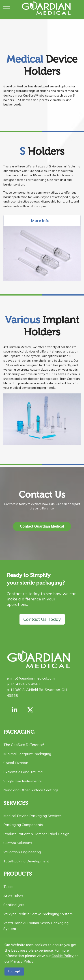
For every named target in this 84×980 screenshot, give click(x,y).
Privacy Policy (22, 961)
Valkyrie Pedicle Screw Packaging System (38, 914)
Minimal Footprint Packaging (27, 754)
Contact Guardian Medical (42, 526)
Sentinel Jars (14, 905)
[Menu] (7, 7)
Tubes (8, 887)
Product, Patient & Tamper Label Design (36, 834)
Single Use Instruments (23, 781)
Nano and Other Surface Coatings (31, 790)
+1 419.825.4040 (25, 684)
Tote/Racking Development (26, 861)
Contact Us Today (42, 619)
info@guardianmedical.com (32, 678)
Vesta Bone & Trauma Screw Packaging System (36, 926)
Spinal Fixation (16, 763)
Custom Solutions (18, 843)
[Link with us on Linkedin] (15, 710)
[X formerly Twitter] (30, 710)
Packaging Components (23, 825)
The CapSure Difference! (24, 745)
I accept (14, 971)
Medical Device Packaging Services (32, 816)
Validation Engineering (22, 852)
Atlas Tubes (13, 896)
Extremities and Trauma (23, 772)
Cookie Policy (63, 956)
